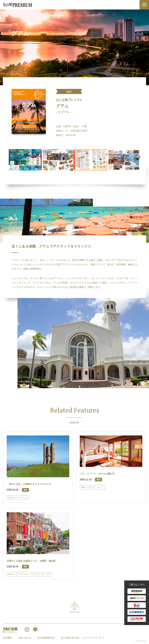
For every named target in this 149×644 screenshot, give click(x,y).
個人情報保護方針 (46, 638)
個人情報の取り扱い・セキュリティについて (83, 638)
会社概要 (7, 638)
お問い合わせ (24, 638)
